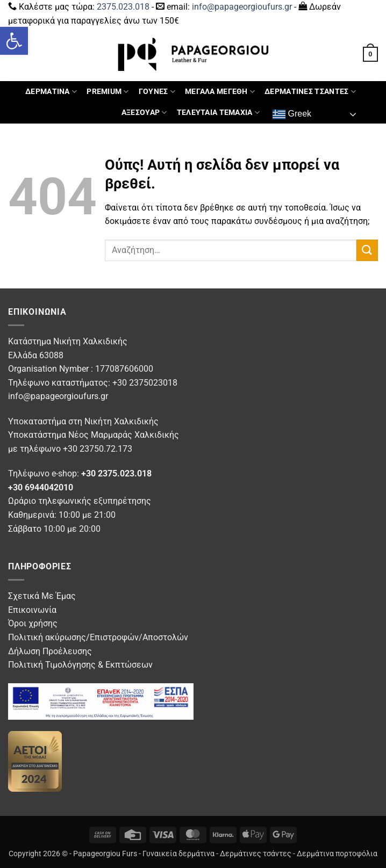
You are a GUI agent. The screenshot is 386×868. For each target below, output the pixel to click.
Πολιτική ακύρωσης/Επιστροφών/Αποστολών (98, 637)
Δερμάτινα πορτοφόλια (337, 854)
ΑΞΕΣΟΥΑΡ (144, 113)
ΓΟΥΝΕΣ (157, 92)
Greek (292, 114)
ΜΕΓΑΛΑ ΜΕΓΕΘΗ (220, 92)
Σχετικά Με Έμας (42, 596)
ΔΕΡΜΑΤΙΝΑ (51, 92)
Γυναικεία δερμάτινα (178, 854)
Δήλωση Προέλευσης (50, 651)
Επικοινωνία (32, 610)
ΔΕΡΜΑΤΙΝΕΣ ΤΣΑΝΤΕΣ (310, 92)
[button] (14, 41)
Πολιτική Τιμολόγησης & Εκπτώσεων (80, 665)
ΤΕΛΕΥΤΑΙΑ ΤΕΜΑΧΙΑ (218, 113)
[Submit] (367, 250)
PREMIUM (108, 92)
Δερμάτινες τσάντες (256, 854)
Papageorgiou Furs (105, 854)
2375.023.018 (123, 7)
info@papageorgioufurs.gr (242, 7)
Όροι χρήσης (33, 623)
